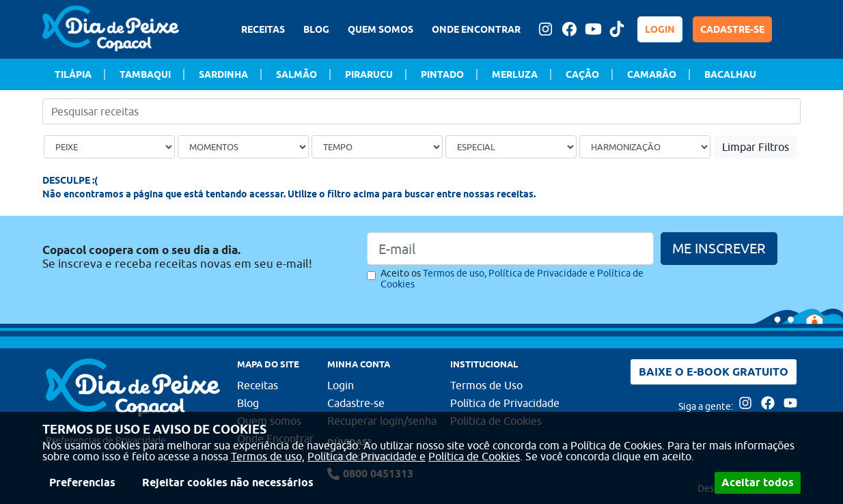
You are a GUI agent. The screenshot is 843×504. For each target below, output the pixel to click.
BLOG (316, 29)
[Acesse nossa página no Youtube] (593, 29)
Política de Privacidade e (367, 456)
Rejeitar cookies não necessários (228, 482)
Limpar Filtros (756, 147)
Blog (248, 403)
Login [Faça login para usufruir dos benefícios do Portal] (341, 385)
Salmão (296, 74)
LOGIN (660, 29)
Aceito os (512, 279)
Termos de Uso (486, 385)
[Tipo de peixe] (109, 147)
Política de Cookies (474, 456)
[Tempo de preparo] (377, 147)
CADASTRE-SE (732, 29)
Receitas (258, 385)
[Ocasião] (243, 147)
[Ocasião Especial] (511, 147)
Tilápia (73, 74)
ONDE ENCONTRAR (476, 29)
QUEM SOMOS (381, 29)
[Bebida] (645, 147)
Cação (582, 74)
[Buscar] (792, 111)
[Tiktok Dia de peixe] (617, 29)
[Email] (510, 249)
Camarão (652, 74)
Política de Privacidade (505, 403)
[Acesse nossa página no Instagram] (545, 29)
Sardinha (223, 74)
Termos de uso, (268, 456)
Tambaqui (145, 74)
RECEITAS (263, 29)
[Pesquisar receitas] (421, 111)
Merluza (515, 74)
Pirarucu (369, 74)
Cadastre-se (356, 403)
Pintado (442, 74)
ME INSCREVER (719, 248)
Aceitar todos (758, 482)
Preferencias (82, 482)
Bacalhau (730, 74)
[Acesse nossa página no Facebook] (569, 29)
